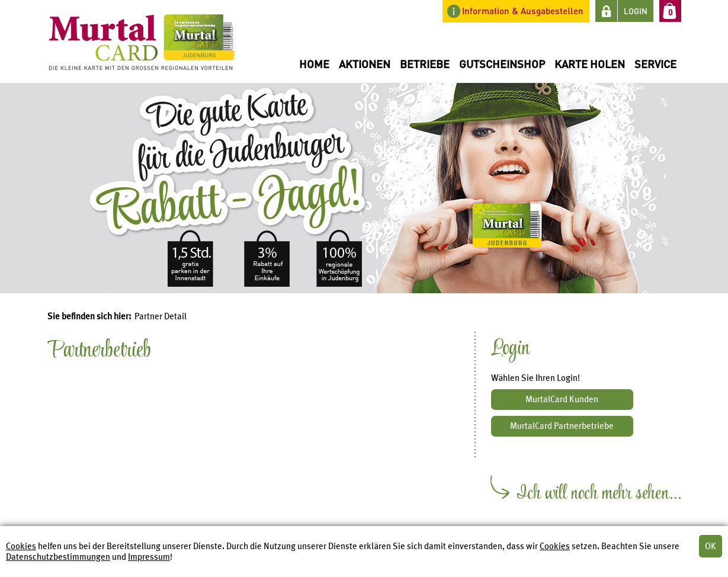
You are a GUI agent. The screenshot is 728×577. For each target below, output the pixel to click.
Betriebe (425, 64)
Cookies (21, 546)
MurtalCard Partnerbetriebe (562, 426)
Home (314, 64)
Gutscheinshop (502, 64)
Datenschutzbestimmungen (58, 557)
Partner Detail (161, 316)
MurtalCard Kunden (562, 399)
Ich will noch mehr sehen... (599, 496)
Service (655, 64)
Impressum (149, 557)
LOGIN (636, 11)
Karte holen (590, 64)
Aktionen (365, 64)
